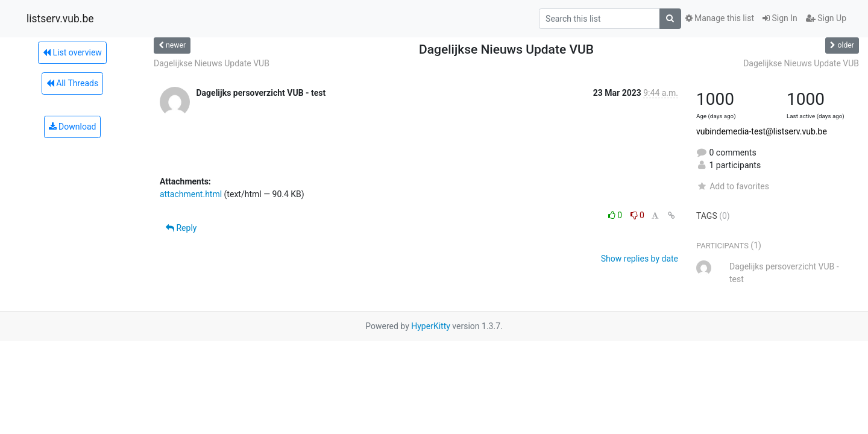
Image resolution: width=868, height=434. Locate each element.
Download (73, 127)
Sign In (780, 18)
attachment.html (191, 194)
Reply (181, 228)
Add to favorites (733, 186)
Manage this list (720, 18)
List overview (72, 52)
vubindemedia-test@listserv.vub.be (762, 131)
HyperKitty (431, 326)
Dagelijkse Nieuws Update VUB (212, 63)
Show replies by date (640, 259)
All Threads (72, 83)
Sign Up (826, 18)
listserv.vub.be (60, 19)
